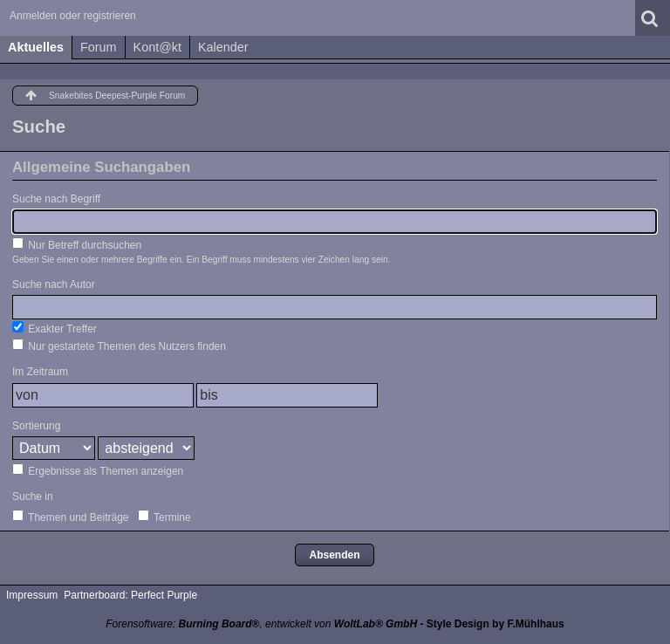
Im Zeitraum (40, 372)
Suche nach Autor (54, 284)
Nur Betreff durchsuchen (77, 244)
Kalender (223, 47)
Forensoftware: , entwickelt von (261, 624)
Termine (164, 517)
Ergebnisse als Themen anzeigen (98, 470)
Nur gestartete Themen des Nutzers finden (119, 346)
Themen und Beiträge (71, 517)
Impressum (32, 595)
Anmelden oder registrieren (73, 16)
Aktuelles (36, 47)
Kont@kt (157, 47)
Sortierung (36, 426)
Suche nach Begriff (56, 199)
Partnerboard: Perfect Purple (130, 595)
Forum (99, 47)
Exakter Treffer (55, 328)
